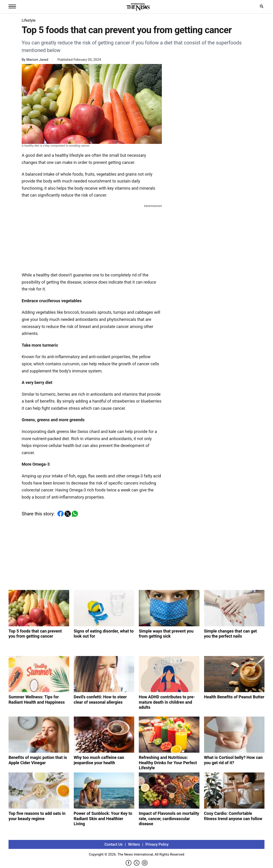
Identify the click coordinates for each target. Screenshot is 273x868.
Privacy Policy (157, 844)
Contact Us (114, 844)
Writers (134, 844)
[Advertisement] (92, 237)
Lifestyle (29, 20)
